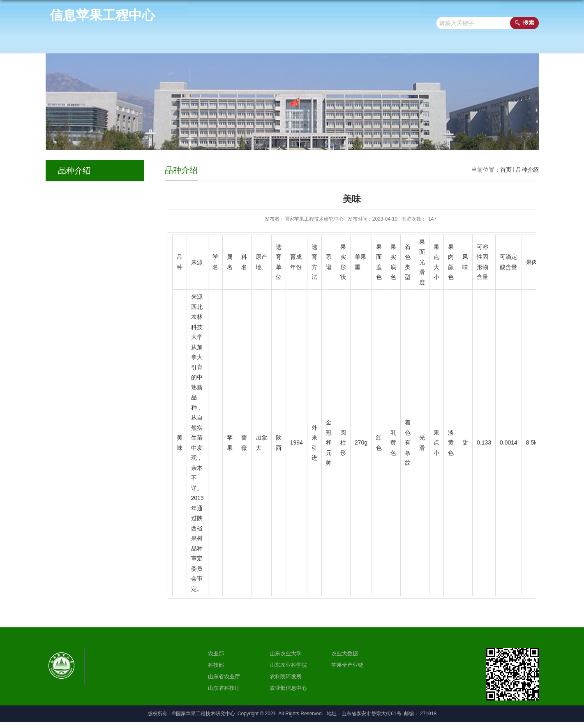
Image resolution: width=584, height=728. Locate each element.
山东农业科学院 (288, 665)
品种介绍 (527, 170)
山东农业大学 (286, 653)
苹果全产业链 (347, 665)
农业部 (216, 653)
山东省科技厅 (224, 688)
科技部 (216, 665)
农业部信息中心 (288, 688)
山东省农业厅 (224, 676)
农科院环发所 (286, 676)
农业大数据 (345, 653)
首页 (506, 170)
